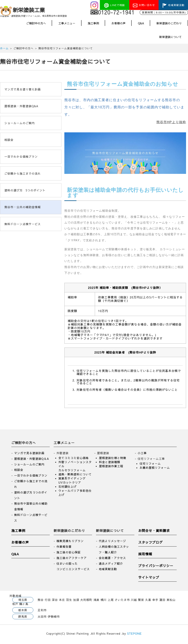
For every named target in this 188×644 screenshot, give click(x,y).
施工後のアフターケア (71, 559)
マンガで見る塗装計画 (29, 455)
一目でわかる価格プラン (31, 477)
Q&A (141, 25)
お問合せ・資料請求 (154, 532)
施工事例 (93, 25)
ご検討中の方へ (36, 25)
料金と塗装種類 (110, 464)
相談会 (19, 471)
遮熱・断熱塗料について (75, 476)
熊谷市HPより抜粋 (171, 124)
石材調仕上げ (68, 488)
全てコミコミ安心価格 (74, 459)
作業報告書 (64, 548)
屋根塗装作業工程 (111, 468)
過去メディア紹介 (111, 565)
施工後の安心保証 (68, 554)
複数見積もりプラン (70, 543)
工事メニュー (67, 25)
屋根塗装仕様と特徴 (113, 459)
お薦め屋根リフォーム (155, 469)
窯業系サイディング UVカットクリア (72, 482)
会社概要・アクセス (112, 559)
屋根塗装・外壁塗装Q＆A (32, 460)
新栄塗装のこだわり (169, 25)
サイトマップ (149, 579)
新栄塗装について (171, 38)
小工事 (142, 455)
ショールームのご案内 (29, 466)
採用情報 (145, 556)
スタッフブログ (151, 544)
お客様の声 (118, 25)
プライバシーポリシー (156, 567)
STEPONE (134, 635)
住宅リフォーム (150, 465)
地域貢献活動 (108, 571)
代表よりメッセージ (112, 543)
